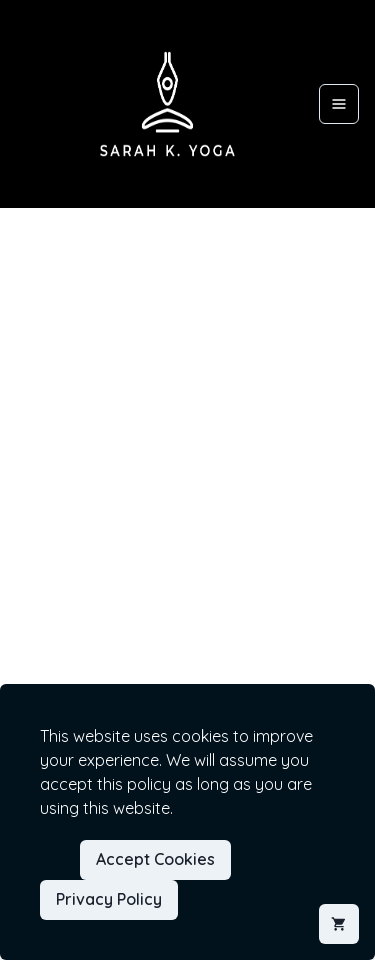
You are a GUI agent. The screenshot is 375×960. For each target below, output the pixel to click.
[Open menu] (339, 104)
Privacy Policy (109, 899)
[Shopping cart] (339, 924)
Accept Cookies (155, 859)
